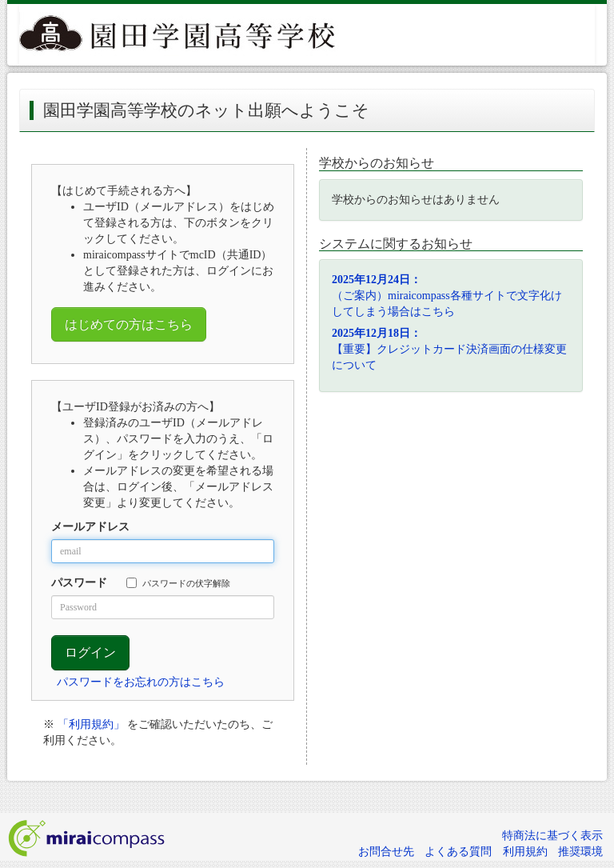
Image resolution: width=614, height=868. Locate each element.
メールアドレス (90, 527)
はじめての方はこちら (129, 324)
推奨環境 (580, 852)
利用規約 (525, 852)
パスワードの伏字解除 (178, 583)
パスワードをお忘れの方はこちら (141, 682)
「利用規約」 (91, 724)
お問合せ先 (386, 852)
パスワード (79, 583)
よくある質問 (458, 852)
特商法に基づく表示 (552, 836)
